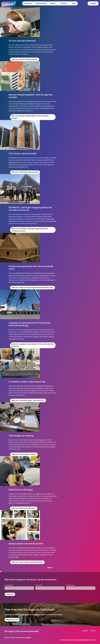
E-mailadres (10, 585)
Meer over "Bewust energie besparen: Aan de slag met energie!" (30, 117)
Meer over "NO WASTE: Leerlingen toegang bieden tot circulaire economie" (30, 230)
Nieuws (53, 3)
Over (74, 3)
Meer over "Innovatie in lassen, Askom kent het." (28, 400)
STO (94, 640)
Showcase (28, 3)
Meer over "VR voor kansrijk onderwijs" (25, 59)
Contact (85, 631)
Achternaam (70, 585)
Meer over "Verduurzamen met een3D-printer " (27, 562)
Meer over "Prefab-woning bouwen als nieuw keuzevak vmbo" (33, 287)
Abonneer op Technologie (1, 572)
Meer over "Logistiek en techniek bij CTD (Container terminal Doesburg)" (32, 345)
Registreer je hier (12, 620)
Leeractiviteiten (41, 3)
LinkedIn (28, 638)
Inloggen (93, 3)
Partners (64, 3)
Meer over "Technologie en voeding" (24, 454)
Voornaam (39, 585)
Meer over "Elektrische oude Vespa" (24, 508)
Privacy (93, 631)
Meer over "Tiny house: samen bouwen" (25, 172)
